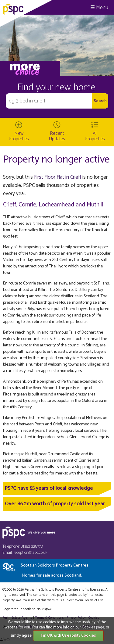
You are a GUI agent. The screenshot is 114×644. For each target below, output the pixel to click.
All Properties (95, 136)
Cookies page (93, 627)
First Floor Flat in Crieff (58, 177)
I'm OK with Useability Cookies (68, 636)
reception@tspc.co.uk (30, 553)
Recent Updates (57, 136)
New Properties (19, 136)
